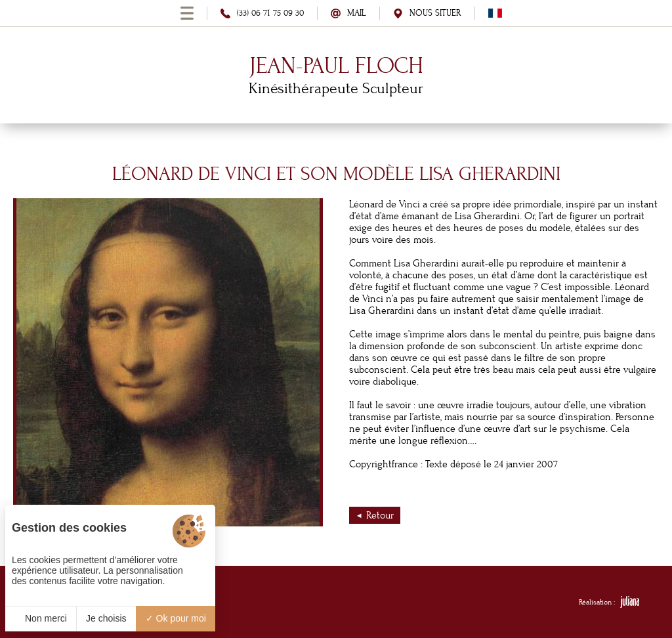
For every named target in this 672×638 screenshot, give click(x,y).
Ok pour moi (176, 618)
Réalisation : (609, 602)
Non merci (41, 618)
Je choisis (106, 618)
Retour (380, 515)
